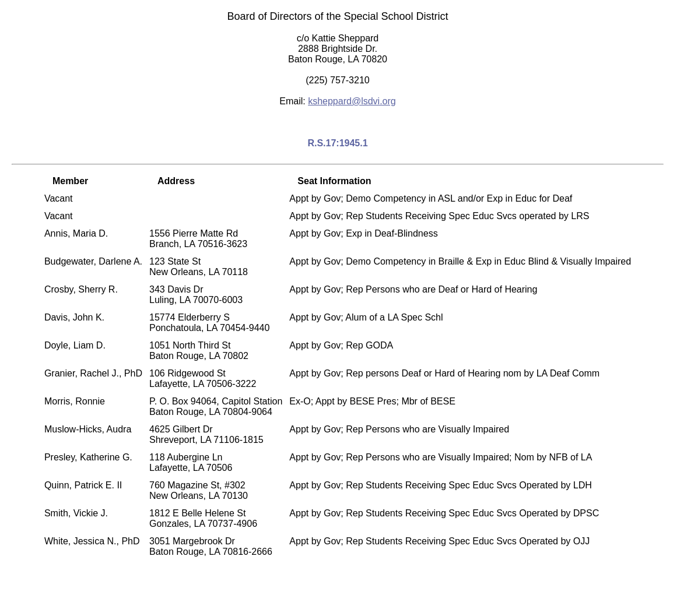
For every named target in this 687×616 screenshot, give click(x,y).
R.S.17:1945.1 (337, 143)
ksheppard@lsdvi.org (352, 101)
